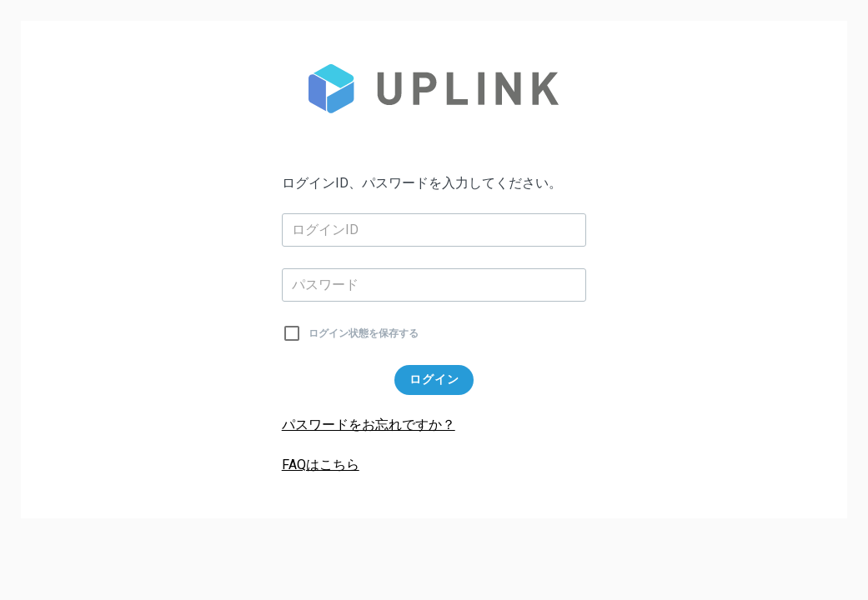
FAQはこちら (321, 465)
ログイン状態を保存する (364, 333)
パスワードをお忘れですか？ (369, 425)
